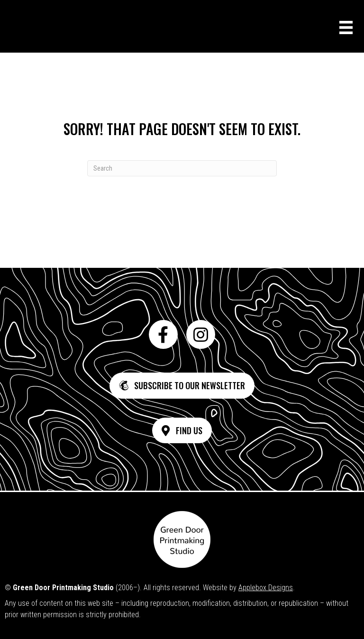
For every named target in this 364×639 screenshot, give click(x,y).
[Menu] (346, 27)
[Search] (182, 168)
